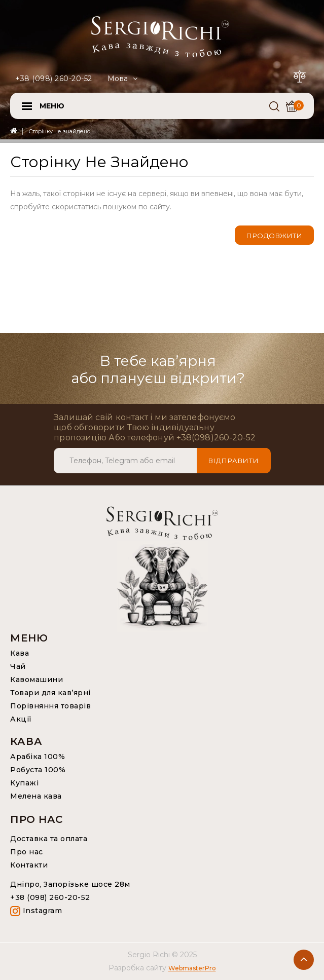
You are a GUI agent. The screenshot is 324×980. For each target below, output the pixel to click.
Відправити (234, 461)
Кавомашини (37, 680)
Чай (18, 666)
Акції (21, 719)
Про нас (27, 852)
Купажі (24, 783)
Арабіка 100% (38, 757)
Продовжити (274, 236)
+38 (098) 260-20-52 (54, 79)
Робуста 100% (38, 770)
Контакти (29, 865)
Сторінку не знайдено (59, 131)
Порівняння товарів (50, 706)
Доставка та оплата (49, 839)
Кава (20, 653)
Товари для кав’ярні (50, 693)
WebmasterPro (192, 968)
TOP (304, 960)
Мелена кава (36, 796)
